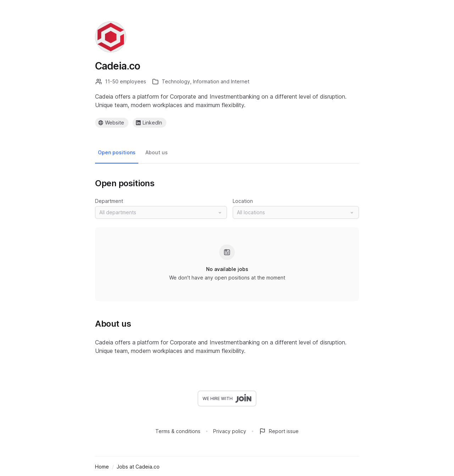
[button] (161, 212)
